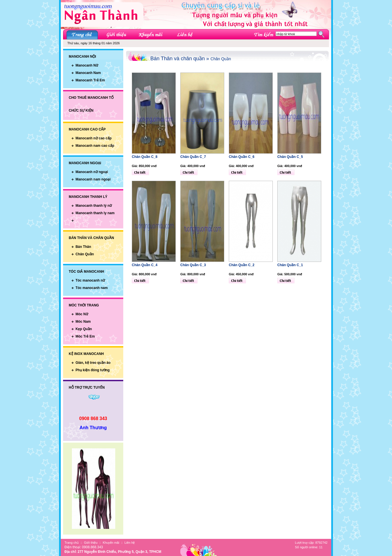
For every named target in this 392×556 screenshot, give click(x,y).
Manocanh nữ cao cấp (94, 138)
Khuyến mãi (111, 543)
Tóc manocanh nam (92, 288)
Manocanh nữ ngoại (92, 172)
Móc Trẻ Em (85, 336)
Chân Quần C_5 (290, 157)
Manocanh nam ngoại (93, 179)
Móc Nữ (82, 314)
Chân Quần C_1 (290, 265)
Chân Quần (85, 254)
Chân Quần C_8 (145, 157)
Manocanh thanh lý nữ (94, 206)
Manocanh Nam (88, 73)
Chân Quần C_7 (193, 157)
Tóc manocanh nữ (90, 280)
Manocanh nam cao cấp (95, 146)
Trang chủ (72, 543)
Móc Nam (83, 322)
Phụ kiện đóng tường (93, 370)
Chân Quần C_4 (145, 265)
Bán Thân (83, 247)
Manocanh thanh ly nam (95, 213)
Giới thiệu (91, 543)
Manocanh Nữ (87, 65)
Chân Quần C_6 (242, 157)
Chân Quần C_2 (242, 265)
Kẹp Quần (84, 329)
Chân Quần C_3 (193, 265)
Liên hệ (130, 543)
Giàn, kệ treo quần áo (93, 363)
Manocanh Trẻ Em (90, 80)
